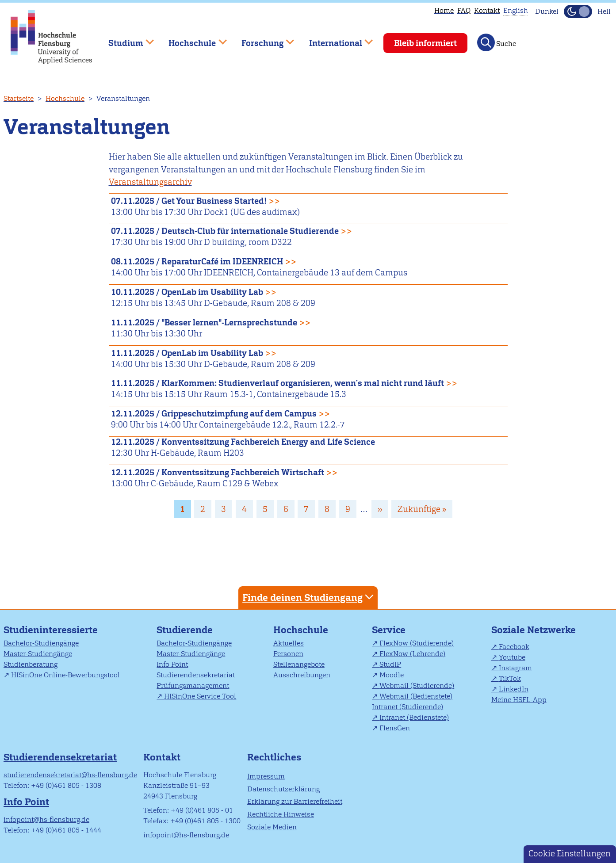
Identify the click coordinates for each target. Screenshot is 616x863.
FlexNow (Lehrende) (412, 654)
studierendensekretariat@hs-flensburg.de (70, 775)
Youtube (512, 657)
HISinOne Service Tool (200, 696)
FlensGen (395, 728)
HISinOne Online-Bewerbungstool (65, 675)
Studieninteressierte (51, 630)
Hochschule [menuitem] (191, 39)
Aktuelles (289, 643)
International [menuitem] (335, 39)
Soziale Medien (272, 827)
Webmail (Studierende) (417, 685)
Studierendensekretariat (196, 675)
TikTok (510, 678)
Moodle (392, 675)
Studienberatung (31, 664)
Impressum (266, 776)
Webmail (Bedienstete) (416, 696)
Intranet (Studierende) (407, 707)
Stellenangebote (299, 664)
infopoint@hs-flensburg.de (46, 819)
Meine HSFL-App (519, 700)
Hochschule (65, 98)
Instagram (515, 668)
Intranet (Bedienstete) (414, 717)
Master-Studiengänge (38, 654)
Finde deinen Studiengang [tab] (309, 597)
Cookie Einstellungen (570, 853)
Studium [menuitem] (125, 39)
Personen (288, 654)
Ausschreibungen (302, 675)
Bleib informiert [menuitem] (425, 43)
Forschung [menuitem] (261, 39)
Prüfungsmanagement (193, 685)
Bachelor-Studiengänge (41, 643)
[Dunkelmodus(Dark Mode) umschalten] (578, 11)
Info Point (172, 664)
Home (444, 10)
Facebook (514, 647)
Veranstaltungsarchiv (150, 182)
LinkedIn (514, 689)
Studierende (185, 630)
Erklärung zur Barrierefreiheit (295, 801)
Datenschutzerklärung (283, 789)
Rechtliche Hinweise (281, 814)
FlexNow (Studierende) (417, 643)
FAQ (464, 10)
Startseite (19, 98)
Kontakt (487, 10)
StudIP (390, 664)
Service (389, 630)
